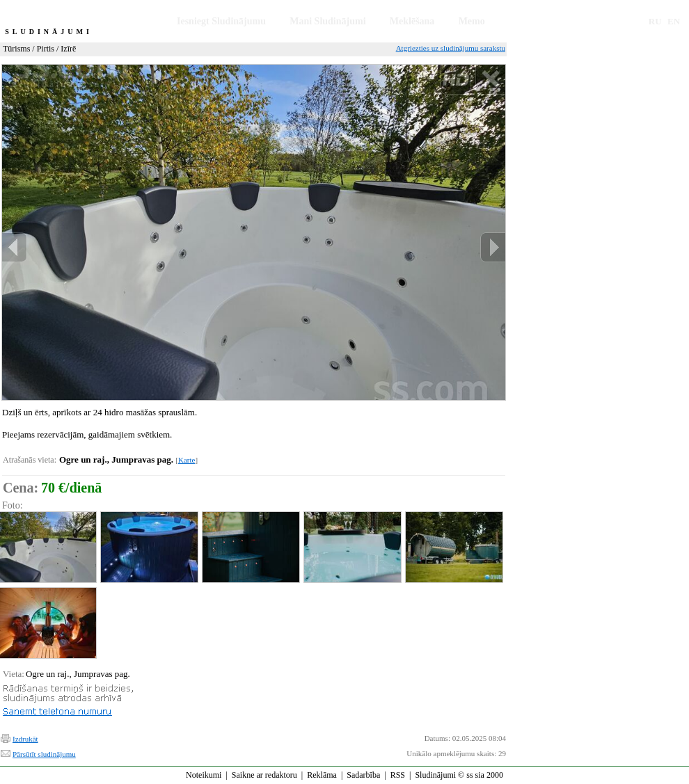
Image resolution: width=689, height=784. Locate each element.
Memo (472, 21)
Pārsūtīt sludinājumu (44, 754)
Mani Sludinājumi (327, 21)
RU (655, 21)
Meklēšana (412, 21)
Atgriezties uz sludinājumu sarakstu (451, 48)
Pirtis (46, 49)
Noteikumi (204, 775)
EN (674, 21)
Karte (187, 460)
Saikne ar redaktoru (264, 775)
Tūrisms (16, 49)
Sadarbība (363, 775)
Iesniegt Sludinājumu (221, 21)
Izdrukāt (25, 739)
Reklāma (322, 775)
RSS (398, 775)
